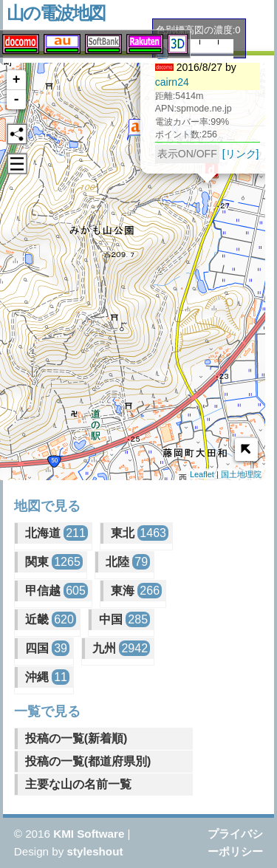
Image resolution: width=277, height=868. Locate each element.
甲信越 (57, 591)
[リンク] (226, 156)
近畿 (51, 619)
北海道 (57, 533)
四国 (47, 648)
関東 (54, 562)
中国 (124, 619)
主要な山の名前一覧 (78, 784)
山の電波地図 (56, 13)
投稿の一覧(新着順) (76, 738)
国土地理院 (241, 474)
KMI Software (89, 834)
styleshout (95, 851)
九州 (121, 648)
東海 (136, 591)
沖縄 (47, 677)
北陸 (128, 562)
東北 (140, 533)
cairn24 (157, 84)
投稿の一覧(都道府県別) (88, 761)
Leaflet (202, 474)
